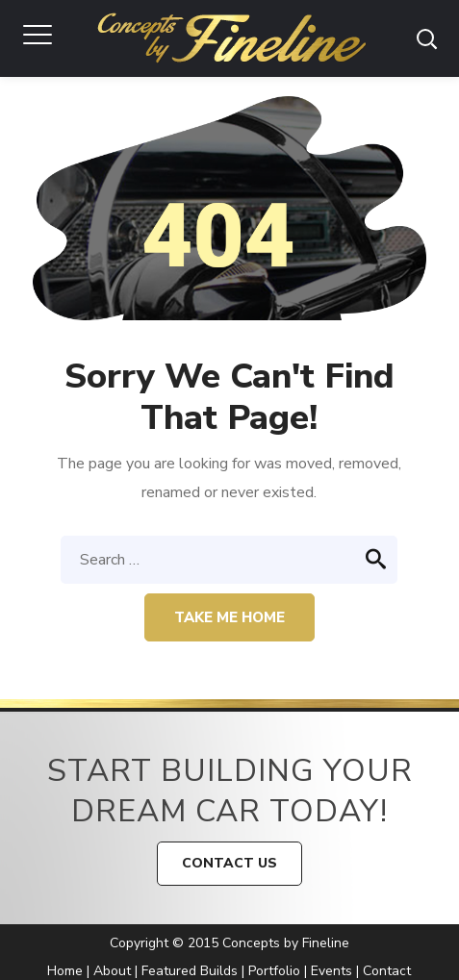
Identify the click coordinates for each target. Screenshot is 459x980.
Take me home (229, 617)
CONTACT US (229, 863)
